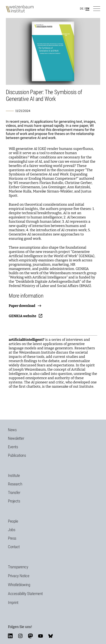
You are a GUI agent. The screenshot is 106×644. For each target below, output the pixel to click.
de (82, 9)
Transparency (18, 567)
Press (12, 538)
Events (13, 447)
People (13, 521)
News (12, 430)
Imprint (13, 603)
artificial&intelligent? (27, 340)
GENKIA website (22, 316)
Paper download (22, 306)
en (87, 9)
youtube (41, 636)
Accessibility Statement (25, 594)
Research (15, 484)
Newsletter (16, 438)
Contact (14, 547)
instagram (20, 636)
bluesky (51, 636)
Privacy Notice (19, 576)
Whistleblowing (19, 585)
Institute (14, 476)
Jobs (12, 530)
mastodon (30, 636)
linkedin (10, 636)
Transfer (14, 493)
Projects (14, 501)
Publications (17, 455)
